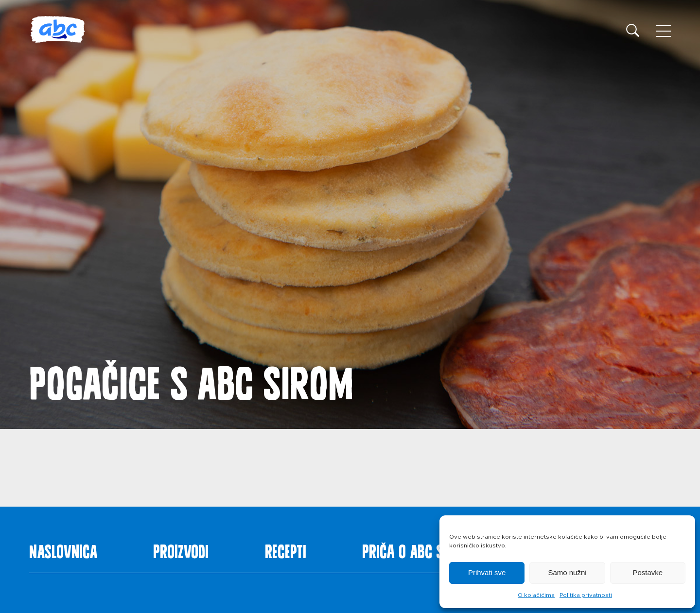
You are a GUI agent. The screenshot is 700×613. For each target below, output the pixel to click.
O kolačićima (536, 595)
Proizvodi (181, 549)
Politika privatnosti (586, 595)
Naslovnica (63, 549)
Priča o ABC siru (412, 549)
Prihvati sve (487, 572)
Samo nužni (567, 572)
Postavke (647, 572)
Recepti (286, 549)
